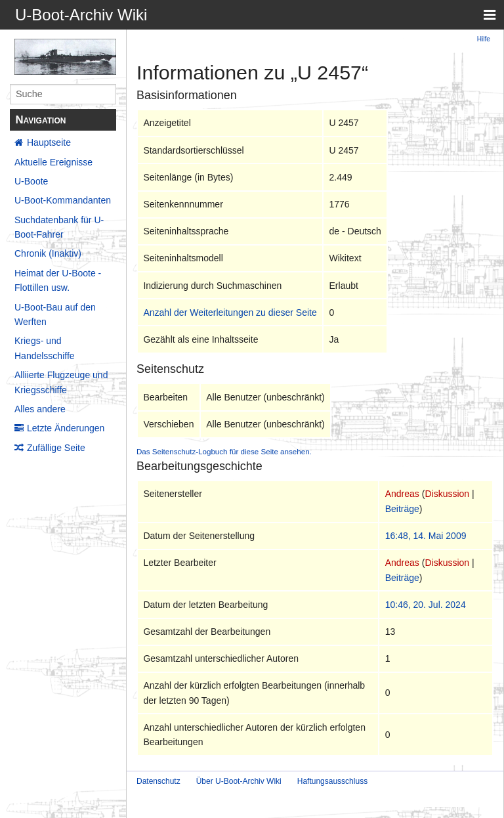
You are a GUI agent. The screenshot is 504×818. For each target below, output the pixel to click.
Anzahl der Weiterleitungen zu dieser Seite (230, 312)
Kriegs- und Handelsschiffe (45, 348)
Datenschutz (158, 781)
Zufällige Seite (56, 448)
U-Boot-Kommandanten (63, 200)
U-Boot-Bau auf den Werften (55, 314)
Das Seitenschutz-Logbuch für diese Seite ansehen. (224, 451)
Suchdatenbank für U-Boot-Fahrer (59, 227)
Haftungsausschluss (332, 781)
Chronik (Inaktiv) (48, 253)
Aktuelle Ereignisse (53, 162)
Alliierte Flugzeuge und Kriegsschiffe (61, 382)
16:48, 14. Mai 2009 (426, 536)
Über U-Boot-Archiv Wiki (239, 781)
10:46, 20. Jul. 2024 (426, 605)
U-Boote (31, 181)
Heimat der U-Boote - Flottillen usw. (58, 280)
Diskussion (447, 494)
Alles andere (40, 409)
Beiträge (402, 509)
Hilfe (484, 39)
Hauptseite (49, 142)
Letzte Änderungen (66, 428)
